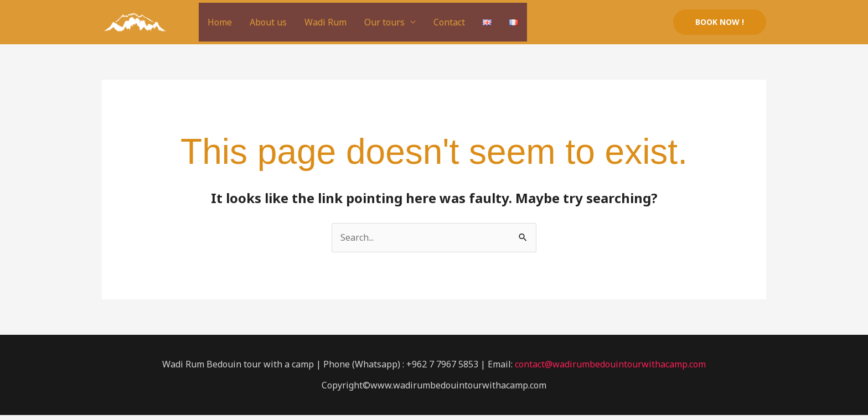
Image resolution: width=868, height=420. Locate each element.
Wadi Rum (325, 22)
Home (220, 22)
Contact (449, 22)
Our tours (384, 22)
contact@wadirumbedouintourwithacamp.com (610, 364)
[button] (720, 22)
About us (268, 22)
